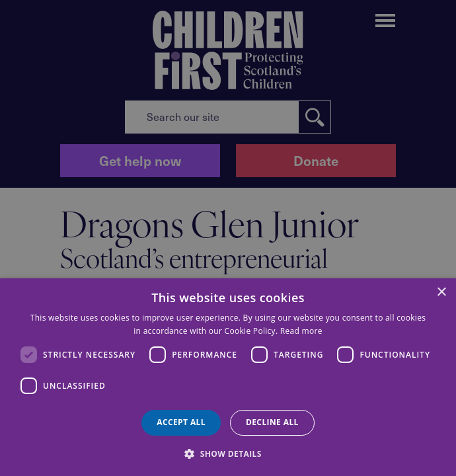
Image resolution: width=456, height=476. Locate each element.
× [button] (441, 293)
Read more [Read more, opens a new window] (301, 331)
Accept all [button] (181, 422)
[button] (228, 453)
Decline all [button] (272, 422)
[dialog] (228, 377)
